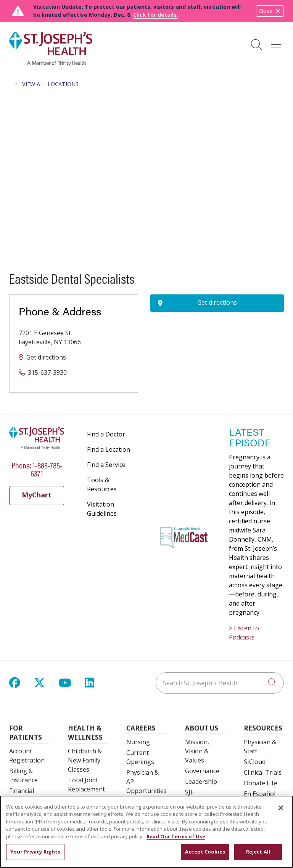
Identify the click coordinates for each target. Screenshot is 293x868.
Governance (202, 771)
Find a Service (106, 465)
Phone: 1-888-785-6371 (37, 469)
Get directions (46, 357)
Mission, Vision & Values (197, 751)
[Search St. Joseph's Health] (220, 683)
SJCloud (255, 762)
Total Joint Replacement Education (86, 789)
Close (270, 11)
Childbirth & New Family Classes (85, 760)
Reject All (258, 852)
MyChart (37, 495)
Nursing (138, 742)
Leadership (201, 782)
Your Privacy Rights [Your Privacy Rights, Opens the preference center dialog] (35, 852)
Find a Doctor (106, 434)
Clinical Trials (263, 772)
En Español (260, 794)
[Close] (281, 808)
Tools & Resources (102, 484)
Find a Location (109, 449)
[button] (278, 42)
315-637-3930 (47, 372)
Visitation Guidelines (102, 509)
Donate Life (261, 783)
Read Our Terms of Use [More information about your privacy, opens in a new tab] (176, 836)
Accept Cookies (205, 852)
